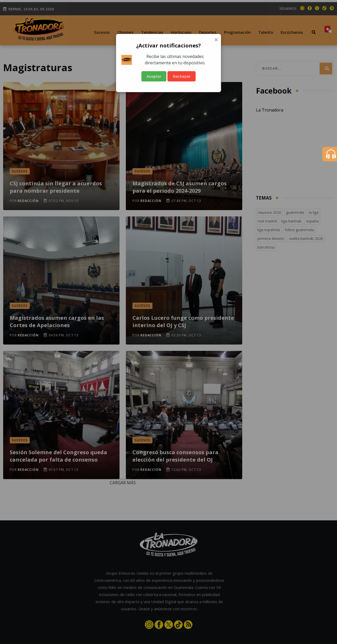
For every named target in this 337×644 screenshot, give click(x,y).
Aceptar (154, 76)
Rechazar (182, 76)
